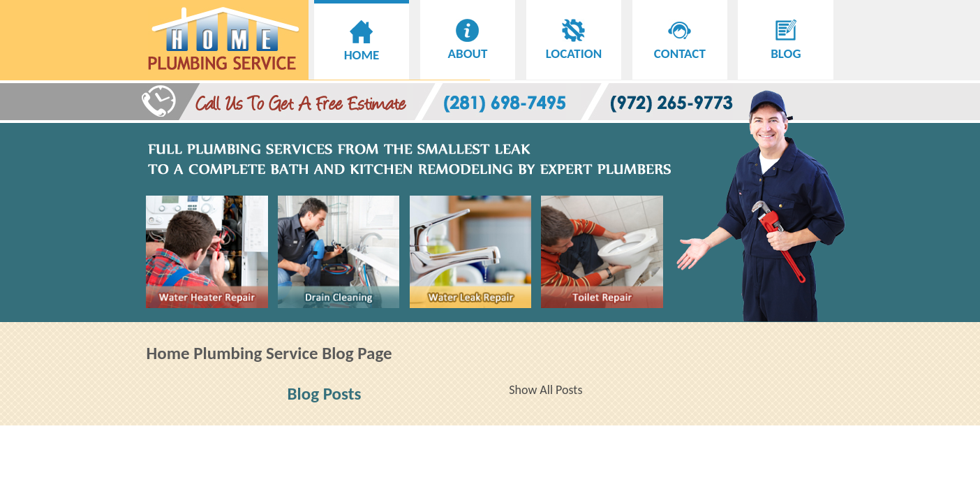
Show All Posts (545, 390)
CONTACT (680, 45)
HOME (362, 47)
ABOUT (468, 45)
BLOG (786, 45)
